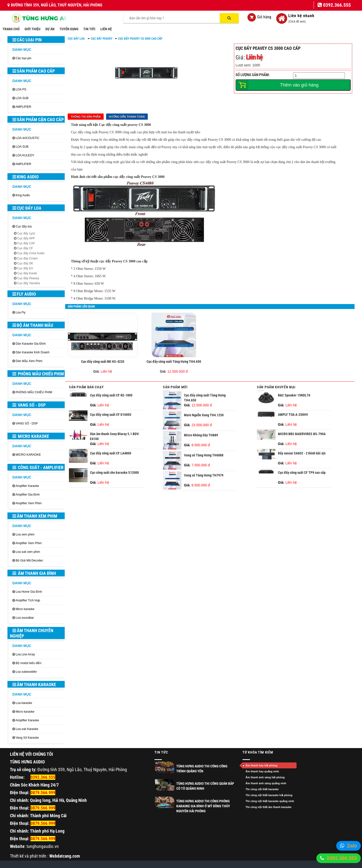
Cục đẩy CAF (26, 243)
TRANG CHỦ (11, 29)
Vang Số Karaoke (27, 738)
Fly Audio (24, 294)
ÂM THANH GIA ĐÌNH (34, 573)
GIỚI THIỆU (32, 29)
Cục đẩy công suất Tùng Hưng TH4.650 (174, 362)
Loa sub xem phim (28, 552)
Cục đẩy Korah (27, 273)
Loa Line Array (25, 654)
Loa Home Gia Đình (29, 592)
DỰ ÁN (50, 29)
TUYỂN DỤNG (69, 29)
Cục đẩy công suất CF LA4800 (111, 453)
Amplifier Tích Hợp (28, 600)
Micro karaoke (25, 609)
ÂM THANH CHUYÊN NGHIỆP (32, 633)
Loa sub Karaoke (27, 729)
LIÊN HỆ (106, 29)
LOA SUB (22, 98)
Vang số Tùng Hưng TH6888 (204, 455)
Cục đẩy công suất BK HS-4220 (103, 362)
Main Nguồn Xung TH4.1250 (204, 415)
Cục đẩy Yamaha (29, 283)
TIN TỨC (89, 29)
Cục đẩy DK (25, 263)
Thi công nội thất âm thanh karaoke (268, 807)
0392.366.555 (342, 858)
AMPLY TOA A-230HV (293, 415)
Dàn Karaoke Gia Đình (31, 344)
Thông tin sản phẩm (86, 117)
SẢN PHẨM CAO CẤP (34, 71)
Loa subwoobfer (26, 672)
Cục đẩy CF (25, 248)
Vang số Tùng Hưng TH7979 (204, 475)
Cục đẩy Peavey (28, 278)
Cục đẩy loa (27, 208)
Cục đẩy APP (26, 238)
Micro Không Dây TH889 (201, 435)
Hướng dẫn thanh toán (127, 117)
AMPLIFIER (23, 107)
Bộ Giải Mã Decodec (29, 560)
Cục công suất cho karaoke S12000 (114, 473)
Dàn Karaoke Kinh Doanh (32, 352)
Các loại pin (27, 40)
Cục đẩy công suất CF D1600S (111, 415)
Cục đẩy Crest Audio (31, 253)
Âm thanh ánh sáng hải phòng (265, 777)
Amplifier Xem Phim (29, 503)
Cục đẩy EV (25, 268)
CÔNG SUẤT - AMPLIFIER (38, 467)
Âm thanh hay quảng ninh (262, 771)
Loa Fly (20, 312)
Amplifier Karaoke (27, 486)
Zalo (352, 846)
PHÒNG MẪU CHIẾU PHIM (38, 374)
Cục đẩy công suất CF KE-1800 (111, 395)
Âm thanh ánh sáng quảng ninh (266, 783)
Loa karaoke (24, 703)
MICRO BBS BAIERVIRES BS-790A (302, 434)
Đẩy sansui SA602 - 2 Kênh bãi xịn (302, 453)
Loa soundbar (25, 618)
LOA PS (21, 89)
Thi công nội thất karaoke (262, 789)
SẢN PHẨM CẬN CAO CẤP (38, 120)
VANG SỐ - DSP (29, 405)
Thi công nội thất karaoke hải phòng (269, 795)
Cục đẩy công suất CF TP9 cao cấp (302, 473)
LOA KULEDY (25, 155)
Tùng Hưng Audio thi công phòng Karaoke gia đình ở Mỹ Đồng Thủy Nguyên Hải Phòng (203, 806)
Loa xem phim (25, 534)
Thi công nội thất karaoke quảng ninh (270, 801)
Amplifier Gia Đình (28, 495)
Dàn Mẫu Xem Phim (29, 361)
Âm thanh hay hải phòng (261, 765)
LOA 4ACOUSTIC (27, 138)
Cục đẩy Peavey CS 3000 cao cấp (140, 39)
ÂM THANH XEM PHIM (35, 516)
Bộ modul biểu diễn (29, 663)
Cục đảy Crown (27, 258)
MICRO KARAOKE (31, 436)
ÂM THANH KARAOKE (34, 685)
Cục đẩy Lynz (26, 233)
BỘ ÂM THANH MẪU (33, 325)
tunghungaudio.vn (43, 846)
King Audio (26, 177)
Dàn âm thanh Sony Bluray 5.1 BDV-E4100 (115, 436)
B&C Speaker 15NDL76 (294, 395)
